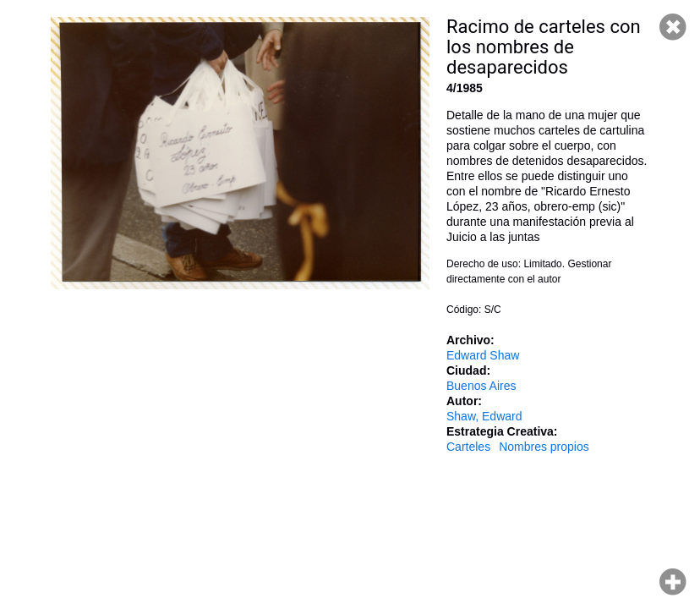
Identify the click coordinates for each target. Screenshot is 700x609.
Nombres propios (544, 447)
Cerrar (673, 27)
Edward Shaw (483, 355)
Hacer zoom (673, 582)
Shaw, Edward (484, 416)
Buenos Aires (481, 386)
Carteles (468, 447)
